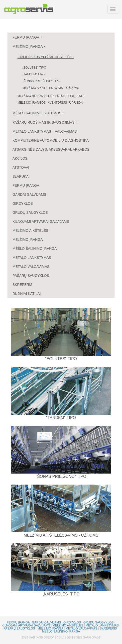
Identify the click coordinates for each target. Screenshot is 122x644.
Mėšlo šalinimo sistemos (37, 113)
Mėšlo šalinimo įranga (35, 249)
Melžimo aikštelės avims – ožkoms (51, 88)
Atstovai (21, 167)
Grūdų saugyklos (30, 212)
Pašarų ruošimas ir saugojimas (44, 122)
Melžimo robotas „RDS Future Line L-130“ (51, 96)
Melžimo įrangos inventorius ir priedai (51, 103)
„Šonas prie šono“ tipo (41, 81)
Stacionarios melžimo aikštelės (44, 57)
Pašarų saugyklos (31, 276)
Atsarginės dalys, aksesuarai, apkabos (51, 149)
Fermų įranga (26, 37)
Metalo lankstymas (32, 258)
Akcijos (20, 158)
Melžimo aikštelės (30, 231)
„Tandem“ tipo (34, 74)
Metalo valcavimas (31, 267)
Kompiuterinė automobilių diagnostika (51, 140)
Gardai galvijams (29, 194)
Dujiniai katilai (27, 294)
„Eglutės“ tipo (34, 68)
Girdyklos (23, 203)
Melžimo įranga (28, 47)
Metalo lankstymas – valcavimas (45, 131)
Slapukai (21, 176)
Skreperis (22, 285)
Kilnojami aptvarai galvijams (41, 222)
